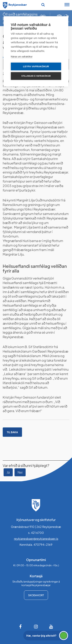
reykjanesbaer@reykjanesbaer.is (36, 539)
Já (8, 472)
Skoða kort (36, 595)
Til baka (12, 432)
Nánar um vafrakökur (22, 57)
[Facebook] (21, 627)
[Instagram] (36, 627)
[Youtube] (51, 627)
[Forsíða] (15, 5)
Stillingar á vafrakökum (36, 76)
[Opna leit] (43, 5)
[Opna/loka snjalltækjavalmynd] (67, 5)
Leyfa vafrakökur (36, 66)
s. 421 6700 (36, 533)
